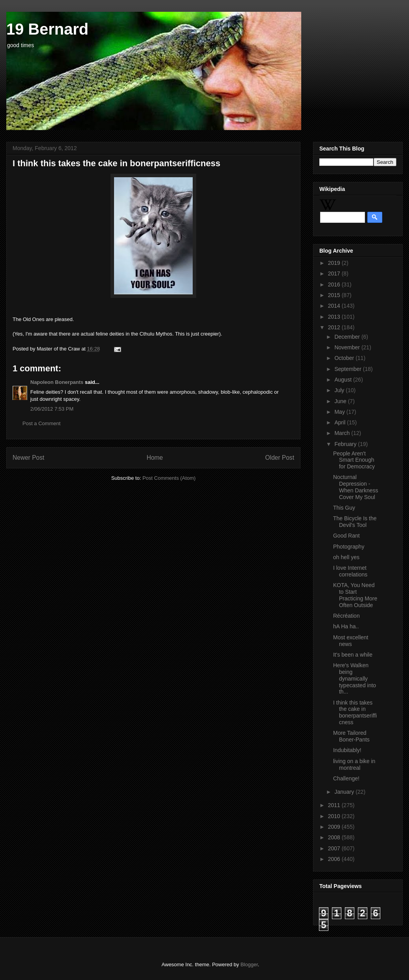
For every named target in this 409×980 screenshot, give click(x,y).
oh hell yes (346, 557)
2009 (335, 827)
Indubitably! (347, 750)
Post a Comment (41, 423)
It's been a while (353, 655)
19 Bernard (47, 29)
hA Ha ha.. (346, 626)
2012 (335, 327)
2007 (335, 848)
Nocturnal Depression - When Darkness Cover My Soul (356, 487)
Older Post (280, 458)
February (346, 444)
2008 (335, 837)
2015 (335, 295)
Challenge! (346, 778)
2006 (335, 859)
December (348, 337)
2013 (335, 317)
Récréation (346, 616)
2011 (335, 805)
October (345, 358)
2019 (335, 263)
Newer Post (29, 458)
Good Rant (346, 536)
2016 (335, 284)
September (348, 369)
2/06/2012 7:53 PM (52, 409)
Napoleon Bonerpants (57, 382)
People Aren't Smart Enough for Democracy (354, 460)
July (340, 390)
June (341, 401)
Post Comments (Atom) (169, 478)
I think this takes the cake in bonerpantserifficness (355, 712)
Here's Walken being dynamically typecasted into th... (355, 678)
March (343, 433)
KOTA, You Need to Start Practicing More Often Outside (355, 595)
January (345, 792)
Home (155, 458)
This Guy (344, 508)
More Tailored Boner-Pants (351, 736)
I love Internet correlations (350, 571)
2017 (335, 273)
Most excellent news (351, 641)
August (344, 380)
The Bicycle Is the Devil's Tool (355, 522)
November (348, 347)
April (341, 422)
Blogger (249, 964)
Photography (349, 547)
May (340, 412)
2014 (335, 306)
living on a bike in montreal (354, 764)
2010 (335, 816)
